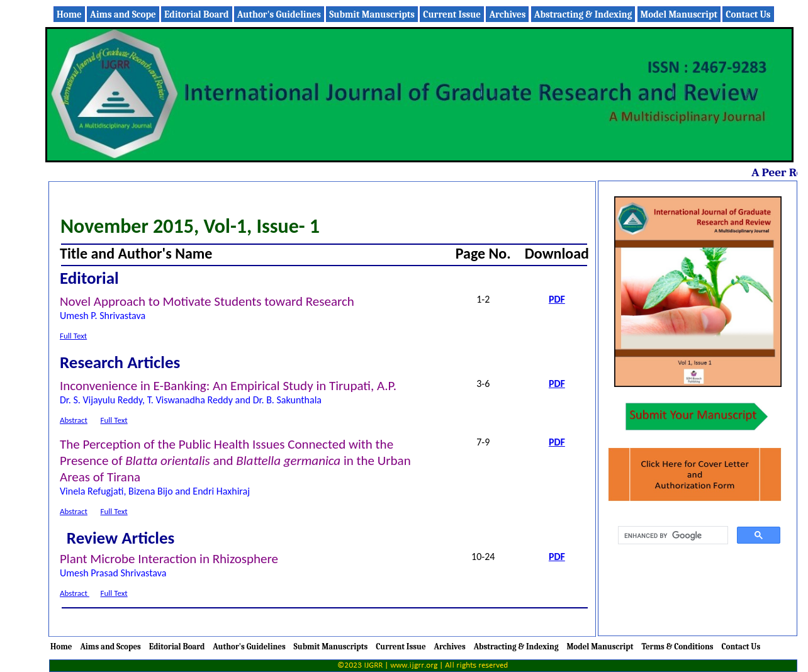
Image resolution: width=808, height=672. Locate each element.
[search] (672, 535)
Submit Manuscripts (372, 14)
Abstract (74, 420)
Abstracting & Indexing (583, 14)
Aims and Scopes (110, 647)
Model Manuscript (679, 14)
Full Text (73, 336)
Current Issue (452, 14)
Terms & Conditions (677, 647)
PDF (557, 299)
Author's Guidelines (279, 14)
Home (69, 14)
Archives (507, 14)
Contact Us (748, 14)
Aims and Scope (123, 14)
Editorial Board (196, 14)
